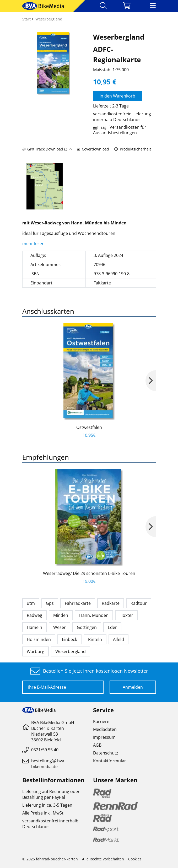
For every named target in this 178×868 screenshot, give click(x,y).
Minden (61, 615)
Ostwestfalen (89, 427)
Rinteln (95, 639)
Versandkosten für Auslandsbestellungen (120, 130)
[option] (45, 186)
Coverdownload (93, 149)
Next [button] (151, 381)
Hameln (34, 627)
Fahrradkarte (78, 603)
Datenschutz (106, 753)
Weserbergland (71, 651)
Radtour (139, 603)
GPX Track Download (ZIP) (47, 149)
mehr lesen (34, 244)
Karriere (101, 721)
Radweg (34, 615)
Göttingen (87, 627)
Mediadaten (105, 729)
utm (31, 603)
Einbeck (69, 639)
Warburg (36, 651)
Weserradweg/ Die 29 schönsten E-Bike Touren (89, 573)
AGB (97, 745)
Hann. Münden (94, 615)
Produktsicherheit (133, 149)
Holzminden (39, 639)
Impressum (104, 737)
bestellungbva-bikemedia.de (48, 764)
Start (27, 19)
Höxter (126, 615)
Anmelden (133, 687)
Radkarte (111, 603)
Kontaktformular (110, 761)
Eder (112, 627)
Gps (50, 603)
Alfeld (118, 639)
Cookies (135, 859)
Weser (60, 627)
